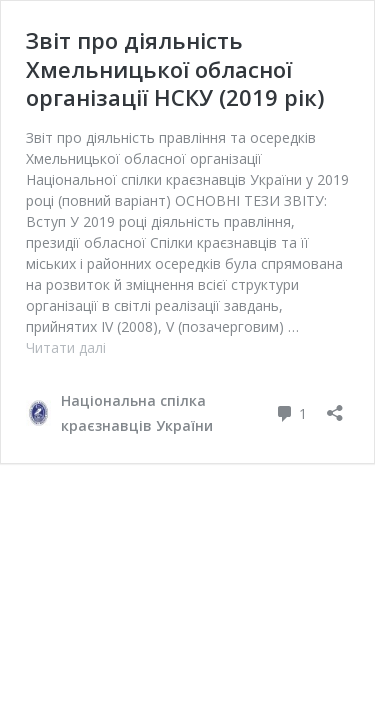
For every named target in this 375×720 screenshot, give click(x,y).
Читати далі (66, 347)
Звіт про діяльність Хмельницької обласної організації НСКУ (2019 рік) (175, 68)
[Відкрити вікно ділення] (335, 406)
